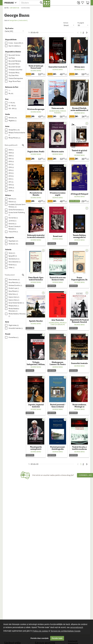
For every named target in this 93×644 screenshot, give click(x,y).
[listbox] (83, 25)
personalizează (77, 627)
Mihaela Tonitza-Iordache (58, 324)
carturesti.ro (14, 8)
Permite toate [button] (57, 638)
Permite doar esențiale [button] (40, 638)
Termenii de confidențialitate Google (65, 631)
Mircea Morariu (60, 112)
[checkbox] (15, 43)
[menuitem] (78, 3)
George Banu (36, 71)
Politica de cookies (40, 631)
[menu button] (11, 3)
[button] (31, 3)
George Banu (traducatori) (18, 20)
